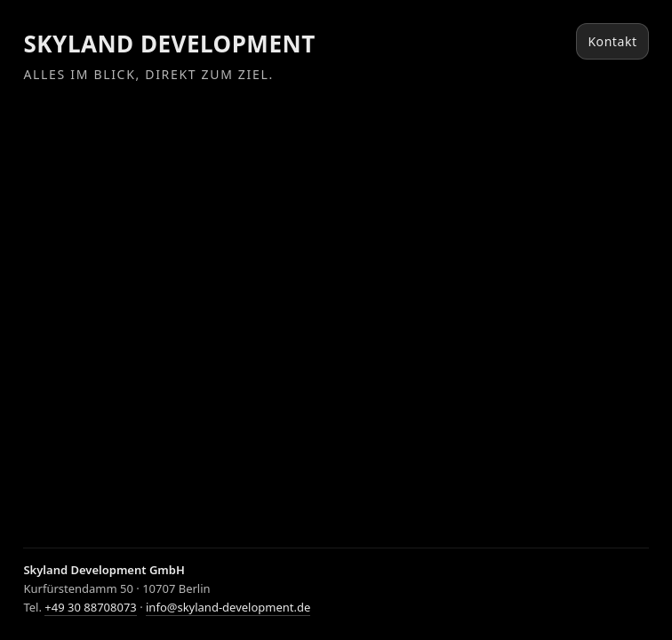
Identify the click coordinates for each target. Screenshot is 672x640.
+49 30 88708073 (90, 607)
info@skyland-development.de (228, 607)
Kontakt (612, 41)
